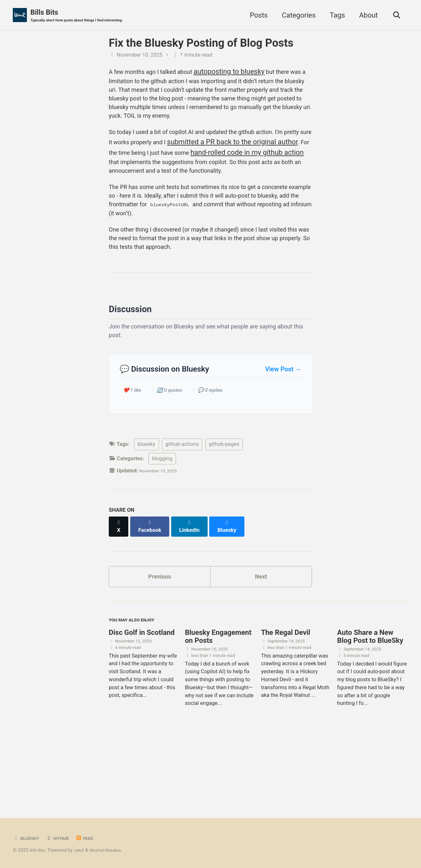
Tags (334, 16)
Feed (93, 838)
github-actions (182, 511)
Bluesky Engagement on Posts (218, 705)
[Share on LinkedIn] (195, 590)
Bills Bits (87, 16)
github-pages (224, 511)
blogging (162, 526)
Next (261, 639)
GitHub (63, 838)
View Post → (283, 435)
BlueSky (28, 838)
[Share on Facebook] (153, 590)
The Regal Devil (286, 701)
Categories (295, 16)
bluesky (147, 511)
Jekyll (83, 850)
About (365, 16)
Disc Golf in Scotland (142, 701)
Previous (160, 639)
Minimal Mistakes (114, 850)
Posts (255, 16)
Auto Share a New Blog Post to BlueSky (370, 705)
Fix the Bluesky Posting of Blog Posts (201, 44)
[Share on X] (120, 590)
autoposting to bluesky (247, 72)
